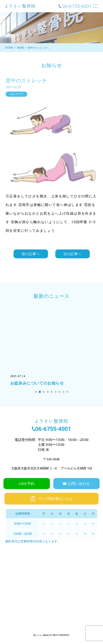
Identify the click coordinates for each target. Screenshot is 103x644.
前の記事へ (31, 254)
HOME (9, 48)
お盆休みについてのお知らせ (37, 383)
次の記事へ (73, 254)
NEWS (20, 48)
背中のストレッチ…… (40, 48)
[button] (36, 392)
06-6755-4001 (77, 6)
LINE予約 (27, 483)
